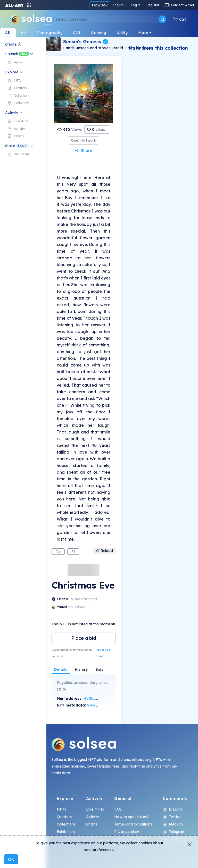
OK (11, 859)
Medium (173, 824)
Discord (173, 809)
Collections (66, 824)
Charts (92, 824)
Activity (93, 817)
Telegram (174, 832)
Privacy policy (127, 832)
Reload (104, 551)
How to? (135, 5)
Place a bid (84, 638)
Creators (64, 817)
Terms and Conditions (133, 824)
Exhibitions (66, 832)
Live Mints (95, 809)
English (153, 5)
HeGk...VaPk (94, 699)
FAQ (118, 809)
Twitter (172, 817)
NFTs (61, 809)
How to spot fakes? (103, 653)
